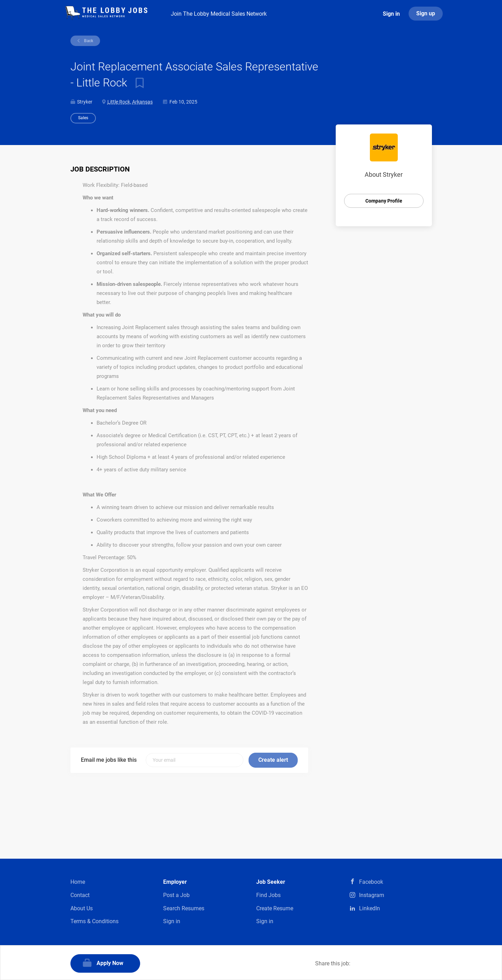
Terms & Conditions (94, 921)
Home (78, 882)
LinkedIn (370, 908)
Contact (80, 895)
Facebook (371, 882)
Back (88, 41)
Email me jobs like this (109, 760)
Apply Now (110, 963)
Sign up (426, 13)
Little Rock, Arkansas (130, 102)
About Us (82, 908)
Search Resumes (184, 908)
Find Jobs (268, 895)
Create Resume (275, 908)
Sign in (391, 14)
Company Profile (384, 201)
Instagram (372, 895)
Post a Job (176, 895)
